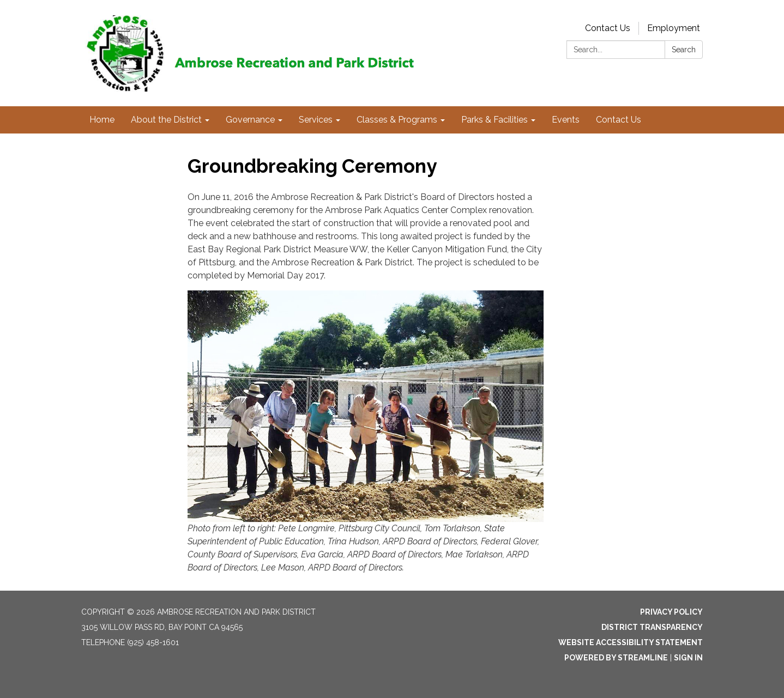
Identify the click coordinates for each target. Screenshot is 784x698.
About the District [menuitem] (166, 120)
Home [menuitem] (102, 120)
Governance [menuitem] (250, 120)
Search (684, 50)
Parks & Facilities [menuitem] (494, 120)
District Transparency (652, 627)
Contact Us (608, 28)
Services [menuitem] (316, 120)
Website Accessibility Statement (631, 642)
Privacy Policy (671, 612)
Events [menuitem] (566, 120)
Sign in (688, 658)
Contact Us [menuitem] (619, 120)
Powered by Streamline (616, 658)
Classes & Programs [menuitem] (397, 120)
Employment (674, 28)
